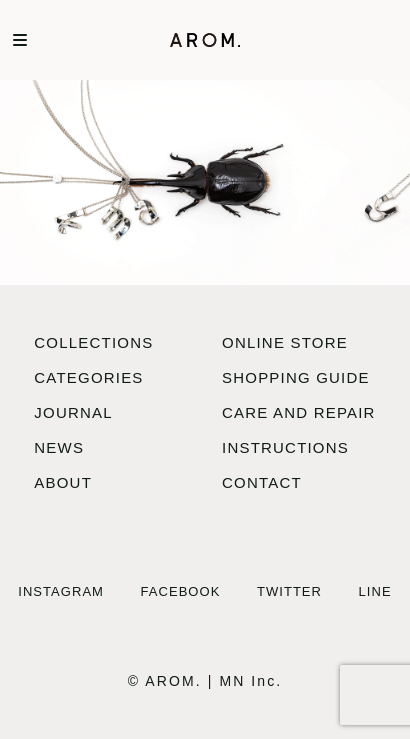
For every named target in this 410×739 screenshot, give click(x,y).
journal (73, 412)
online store (285, 342)
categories (88, 377)
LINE (375, 591)
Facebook (181, 591)
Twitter (289, 591)
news (59, 447)
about (63, 482)
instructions (285, 447)
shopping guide (296, 377)
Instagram (61, 591)
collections (93, 342)
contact (262, 482)
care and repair (299, 412)
